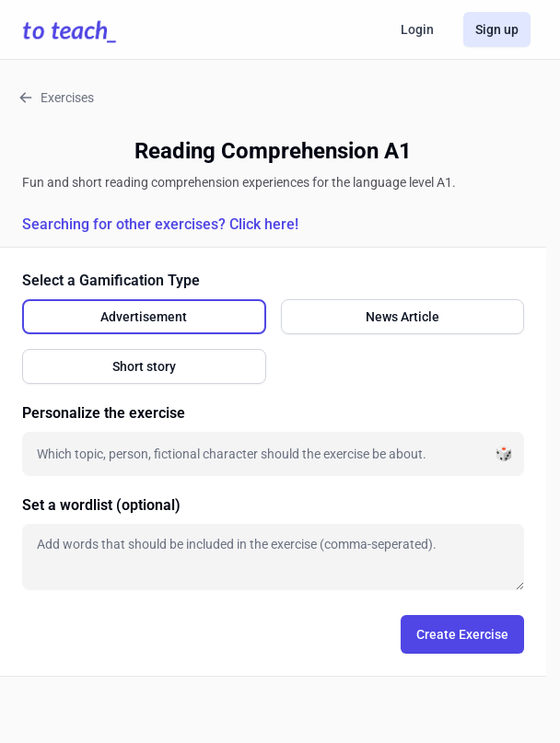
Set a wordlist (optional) (101, 505)
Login (417, 29)
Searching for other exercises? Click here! (160, 224)
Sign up (497, 29)
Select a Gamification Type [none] (111, 280)
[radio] (144, 317)
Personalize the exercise (104, 413)
